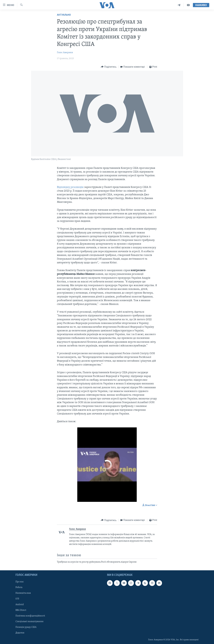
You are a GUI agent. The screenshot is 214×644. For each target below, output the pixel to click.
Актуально (64, 15)
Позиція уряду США (26, 627)
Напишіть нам (23, 593)
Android (20, 605)
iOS (17, 599)
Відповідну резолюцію (71, 187)
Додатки (20, 633)
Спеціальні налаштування (29, 622)
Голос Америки (65, 53)
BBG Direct (21, 610)
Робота (19, 587)
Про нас (20, 582)
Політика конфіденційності (30, 616)
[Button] (109, 67)
